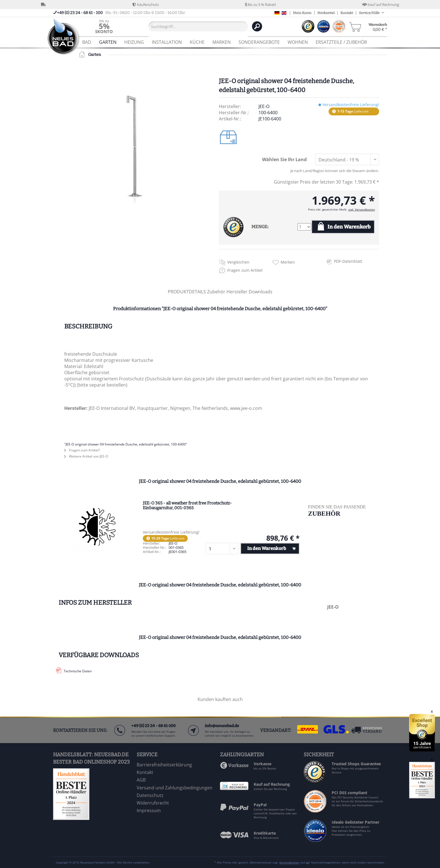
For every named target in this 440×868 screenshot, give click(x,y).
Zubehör (217, 292)
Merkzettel (326, 13)
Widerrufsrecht (153, 803)
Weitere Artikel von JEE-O (86, 456)
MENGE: (260, 227)
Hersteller (238, 292)
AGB (141, 780)
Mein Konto (302, 13)
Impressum (149, 810)
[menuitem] (104, 26)
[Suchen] (257, 26)
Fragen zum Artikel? (82, 450)
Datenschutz (150, 795)
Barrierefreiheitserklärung (164, 765)
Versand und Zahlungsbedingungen (175, 788)
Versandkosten (289, 862)
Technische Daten (78, 671)
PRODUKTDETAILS (187, 292)
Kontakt (347, 13)
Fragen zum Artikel (245, 270)
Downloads (261, 292)
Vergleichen (238, 262)
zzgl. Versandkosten (362, 209)
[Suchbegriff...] (198, 26)
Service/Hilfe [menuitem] (370, 13)
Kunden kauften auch (220, 699)
